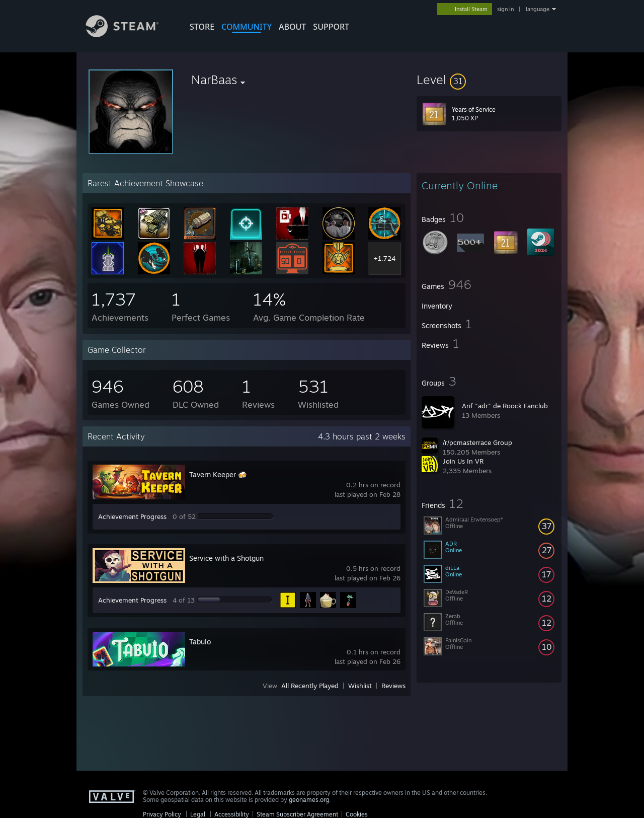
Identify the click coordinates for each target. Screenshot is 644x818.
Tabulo (200, 642)
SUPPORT (331, 27)
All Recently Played (310, 686)
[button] (489, 80)
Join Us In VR (463, 461)
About (292, 27)
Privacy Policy (162, 814)
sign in (505, 9)
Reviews (393, 686)
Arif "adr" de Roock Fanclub (505, 406)
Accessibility (232, 814)
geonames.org (309, 800)
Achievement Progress (132, 516)
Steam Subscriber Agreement (297, 814)
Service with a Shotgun (226, 558)
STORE (202, 27)
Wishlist (360, 686)
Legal (198, 814)
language (538, 9)
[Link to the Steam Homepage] (130, 34)
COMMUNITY (247, 27)
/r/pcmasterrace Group (477, 442)
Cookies (357, 814)
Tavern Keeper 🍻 (218, 474)
